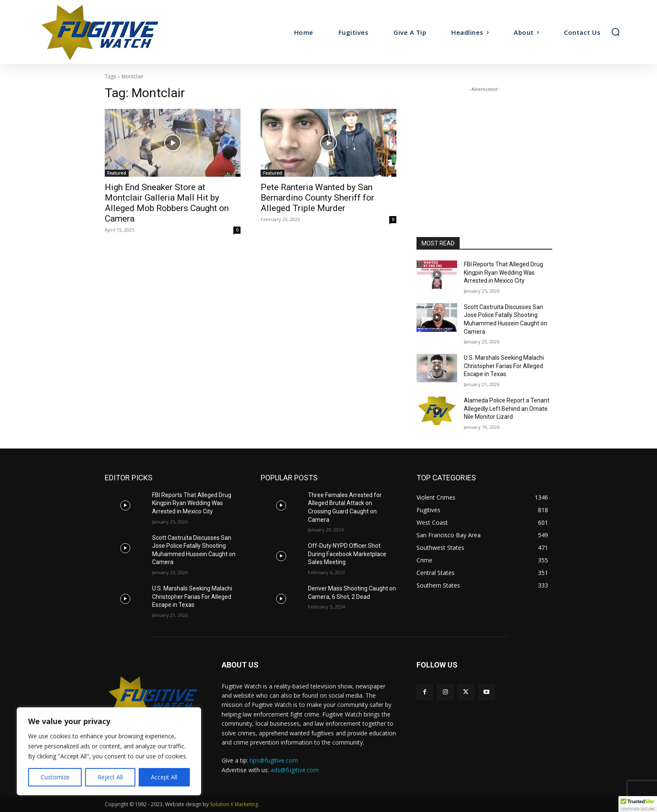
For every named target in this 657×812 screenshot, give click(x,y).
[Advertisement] (484, 146)
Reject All (110, 777)
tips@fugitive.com (274, 760)
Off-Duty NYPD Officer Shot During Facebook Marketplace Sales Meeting (347, 554)
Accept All (164, 777)
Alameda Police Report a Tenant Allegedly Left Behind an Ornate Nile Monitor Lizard (507, 409)
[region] (109, 751)
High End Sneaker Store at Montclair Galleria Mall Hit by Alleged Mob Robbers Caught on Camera (167, 203)
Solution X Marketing (234, 804)
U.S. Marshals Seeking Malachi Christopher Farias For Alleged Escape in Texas (504, 366)
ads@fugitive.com (295, 770)
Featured (117, 173)
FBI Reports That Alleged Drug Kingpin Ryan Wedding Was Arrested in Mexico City (503, 272)
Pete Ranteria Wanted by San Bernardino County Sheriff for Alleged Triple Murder (317, 198)
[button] (616, 32)
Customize (55, 777)
